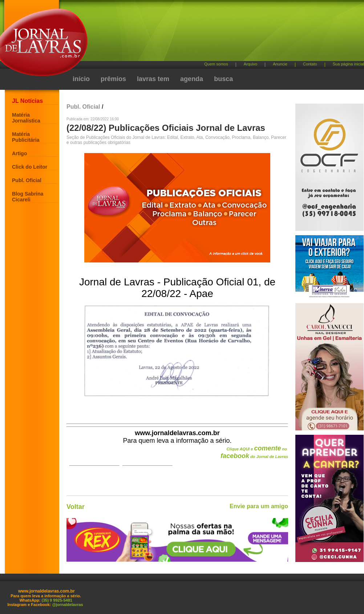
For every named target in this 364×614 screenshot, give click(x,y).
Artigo (19, 153)
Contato (310, 64)
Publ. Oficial (27, 180)
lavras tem (153, 79)
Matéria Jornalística (26, 118)
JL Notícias (27, 101)
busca (223, 79)
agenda (192, 79)
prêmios (113, 79)
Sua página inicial (348, 64)
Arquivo (250, 64)
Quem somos (216, 64)
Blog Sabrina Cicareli (28, 197)
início (81, 79)
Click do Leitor (30, 167)
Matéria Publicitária (26, 137)
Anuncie (280, 64)
